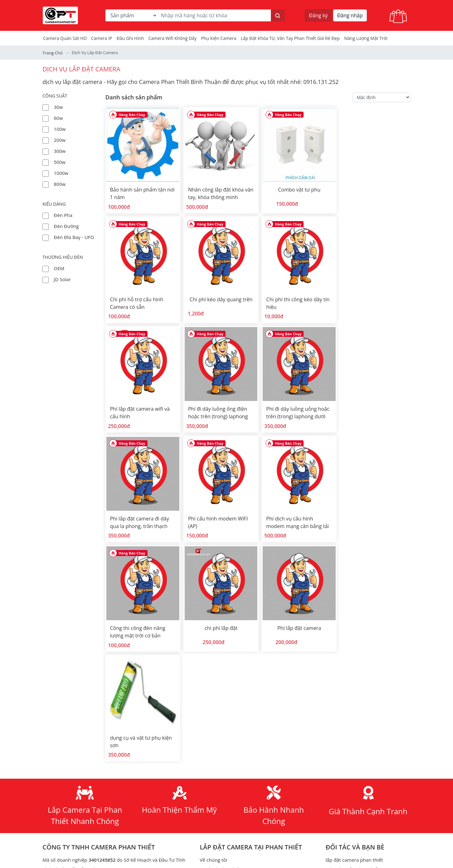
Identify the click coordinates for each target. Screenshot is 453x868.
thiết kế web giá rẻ (220, 782)
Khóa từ (334, 735)
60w (58, 118)
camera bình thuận (347, 716)
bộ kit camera (341, 660)
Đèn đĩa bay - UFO (74, 237)
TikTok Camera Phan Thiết (94, 806)
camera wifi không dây (173, 38)
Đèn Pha (63, 215)
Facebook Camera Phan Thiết (105, 786)
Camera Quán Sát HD (65, 38)
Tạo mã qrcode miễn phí (352, 773)
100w (60, 129)
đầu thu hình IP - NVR (349, 679)
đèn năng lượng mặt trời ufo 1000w (239, 820)
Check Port (338, 764)
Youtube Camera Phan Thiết (102, 796)
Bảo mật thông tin (220, 726)
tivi (329, 745)
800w (60, 184)
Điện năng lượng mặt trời (353, 811)
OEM (59, 268)
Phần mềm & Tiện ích (223, 830)
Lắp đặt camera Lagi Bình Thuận (361, 754)
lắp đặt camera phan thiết (354, 632)
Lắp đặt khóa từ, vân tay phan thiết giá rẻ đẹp (290, 38)
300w (60, 151)
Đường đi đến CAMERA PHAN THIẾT (81, 723)
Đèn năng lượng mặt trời (227, 669)
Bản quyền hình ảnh (222, 839)
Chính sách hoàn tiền (223, 735)
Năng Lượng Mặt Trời (366, 38)
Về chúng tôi (213, 632)
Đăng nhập (350, 15)
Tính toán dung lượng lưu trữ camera (366, 726)
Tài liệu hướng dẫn (220, 660)
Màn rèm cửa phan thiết (352, 641)
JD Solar (62, 279)
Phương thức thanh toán (227, 754)
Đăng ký (318, 15)
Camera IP (102, 38)
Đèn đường (66, 226)
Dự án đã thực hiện (221, 641)
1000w (61, 173)
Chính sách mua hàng (224, 716)
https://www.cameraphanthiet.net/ (108, 776)
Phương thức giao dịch (224, 764)
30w (58, 107)
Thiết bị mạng (341, 801)
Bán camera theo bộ (222, 679)
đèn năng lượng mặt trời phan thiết (238, 792)
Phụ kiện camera (219, 38)
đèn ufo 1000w (216, 801)
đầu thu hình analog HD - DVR (358, 669)
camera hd (337, 650)
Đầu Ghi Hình (130, 38)
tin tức (207, 650)
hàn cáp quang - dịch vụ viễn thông (238, 698)
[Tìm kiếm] (278, 15)
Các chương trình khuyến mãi (232, 688)
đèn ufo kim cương (220, 811)
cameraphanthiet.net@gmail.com (95, 708)
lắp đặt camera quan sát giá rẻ (233, 773)
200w (60, 140)
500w (60, 162)
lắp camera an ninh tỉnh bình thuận (364, 707)
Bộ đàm (334, 839)
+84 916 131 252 (87, 694)
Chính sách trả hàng (222, 745)
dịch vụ (208, 707)
